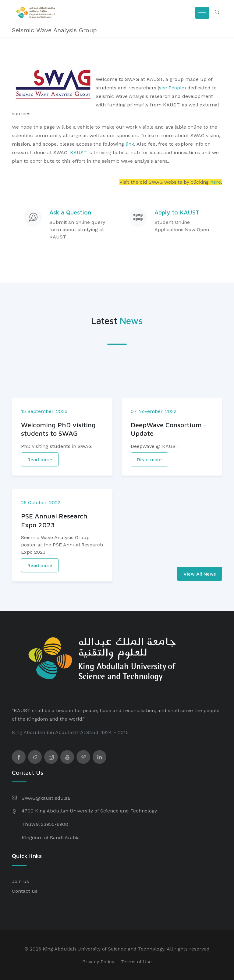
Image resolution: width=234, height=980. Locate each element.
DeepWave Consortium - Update (169, 456)
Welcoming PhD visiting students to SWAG (58, 456)
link (130, 144)
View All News (200, 574)
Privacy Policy (98, 962)
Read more (40, 487)
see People (172, 88)
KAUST (78, 152)
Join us (20, 881)
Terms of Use (136, 962)
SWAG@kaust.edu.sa (46, 798)
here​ (216, 182)
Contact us (25, 891)
